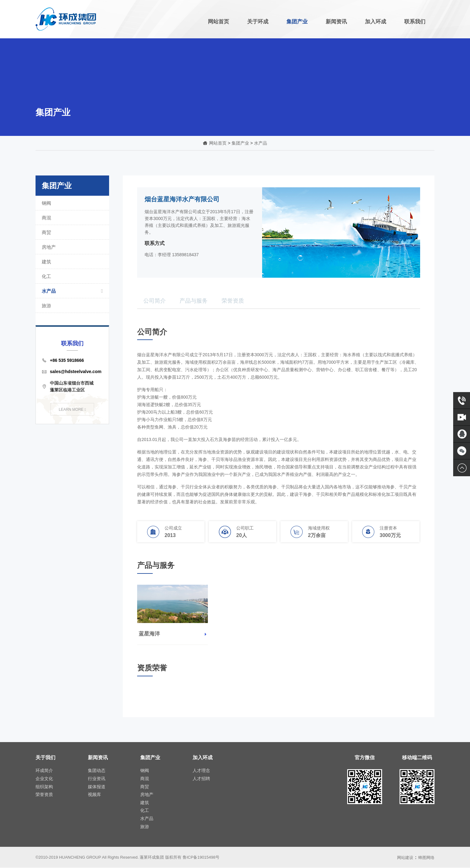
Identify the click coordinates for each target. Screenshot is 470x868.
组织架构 (44, 787)
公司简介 (155, 301)
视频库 (94, 794)
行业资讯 (97, 779)
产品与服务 (194, 301)
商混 (71, 218)
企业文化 (44, 779)
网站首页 (218, 22)
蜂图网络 (426, 858)
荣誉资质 (233, 301)
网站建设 (405, 858)
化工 (71, 276)
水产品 (261, 143)
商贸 (71, 232)
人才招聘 (201, 779)
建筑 (71, 262)
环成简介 (44, 770)
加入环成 (376, 22)
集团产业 (297, 22)
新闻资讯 (336, 22)
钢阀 (71, 203)
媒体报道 (97, 787)
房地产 (71, 247)
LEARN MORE (72, 409)
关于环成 (258, 22)
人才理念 (201, 770)
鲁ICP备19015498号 (201, 857)
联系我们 (415, 22)
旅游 (71, 306)
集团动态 (97, 770)
